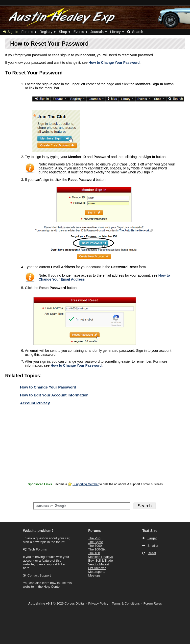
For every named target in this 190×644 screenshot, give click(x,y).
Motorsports (97, 572)
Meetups (95, 575)
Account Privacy (35, 403)
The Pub (94, 538)
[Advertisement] (95, 446)
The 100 (94, 553)
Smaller (153, 546)
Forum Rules (153, 603)
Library (115, 32)
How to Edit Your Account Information (54, 395)
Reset (152, 553)
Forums (27, 32)
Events (79, 32)
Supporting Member (85, 484)
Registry (46, 32)
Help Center (52, 587)
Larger (152, 538)
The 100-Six (97, 549)
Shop (63, 32)
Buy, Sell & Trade (101, 561)
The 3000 (95, 546)
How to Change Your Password (114, 63)
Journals (97, 32)
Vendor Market (99, 564)
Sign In (11, 32)
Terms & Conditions (126, 603)
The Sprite (96, 542)
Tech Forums (37, 549)
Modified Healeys (101, 557)
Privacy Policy (98, 603)
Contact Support (39, 575)
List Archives (97, 568)
